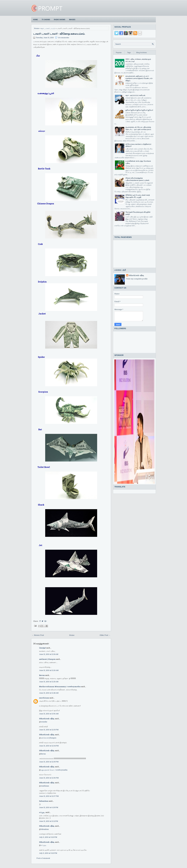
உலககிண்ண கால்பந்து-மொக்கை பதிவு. (138, 162)
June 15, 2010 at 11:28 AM (49, 693)
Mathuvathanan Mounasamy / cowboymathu (60, 687)
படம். (53, 28)
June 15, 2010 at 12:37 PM (49, 796)
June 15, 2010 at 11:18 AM (49, 654)
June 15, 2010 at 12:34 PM (49, 746)
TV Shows (46, 20)
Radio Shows (60, 20)
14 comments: (64, 38)
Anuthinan (45, 786)
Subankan (44, 801)
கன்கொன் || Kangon (47, 659)
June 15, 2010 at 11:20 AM (49, 670)
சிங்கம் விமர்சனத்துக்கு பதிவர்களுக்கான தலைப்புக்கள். (138, 179)
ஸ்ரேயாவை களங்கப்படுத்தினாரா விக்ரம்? (138, 145)
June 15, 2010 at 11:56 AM (49, 714)
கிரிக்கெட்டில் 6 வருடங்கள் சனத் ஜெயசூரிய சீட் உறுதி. (138, 196)
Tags (129, 53)
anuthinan (44, 698)
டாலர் (47, 28)
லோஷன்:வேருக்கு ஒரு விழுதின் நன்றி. (138, 213)
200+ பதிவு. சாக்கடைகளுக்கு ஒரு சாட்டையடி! (138, 60)
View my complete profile (137, 279)
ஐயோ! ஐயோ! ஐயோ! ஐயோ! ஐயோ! (139, 110)
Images (72, 20)
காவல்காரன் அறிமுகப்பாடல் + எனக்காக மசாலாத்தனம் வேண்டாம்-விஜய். (139, 78)
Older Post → (105, 635)
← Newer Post (38, 635)
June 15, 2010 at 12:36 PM (49, 778)
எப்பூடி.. (42, 812)
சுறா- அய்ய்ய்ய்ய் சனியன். (136, 95)
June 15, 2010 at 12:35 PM (49, 762)
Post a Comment (43, 858)
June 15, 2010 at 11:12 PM (49, 821)
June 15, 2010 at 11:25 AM (49, 682)
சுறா (42, 28)
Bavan (42, 675)
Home (35, 20)
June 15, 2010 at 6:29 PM (49, 807)
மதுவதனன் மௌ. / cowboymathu (54, 770)
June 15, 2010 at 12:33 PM (49, 730)
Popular (119, 53)
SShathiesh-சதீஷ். (47, 719)
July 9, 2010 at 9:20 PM (48, 837)
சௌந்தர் (42, 648)
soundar (44, 722)
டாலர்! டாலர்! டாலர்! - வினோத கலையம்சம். (59, 34)
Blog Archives (142, 53)
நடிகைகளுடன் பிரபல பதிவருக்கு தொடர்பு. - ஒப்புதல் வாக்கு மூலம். (138, 128)
